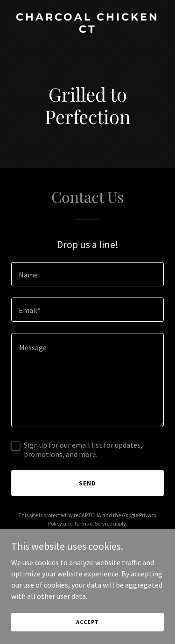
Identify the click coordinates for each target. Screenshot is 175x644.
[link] (87, 30)
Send (87, 483)
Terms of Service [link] (93, 523)
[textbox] (87, 274)
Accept (87, 622)
